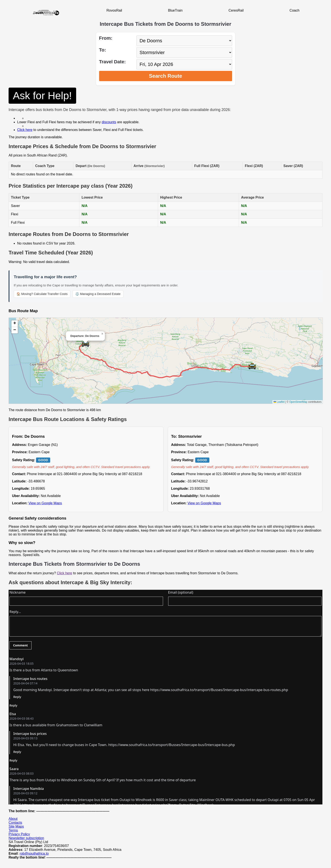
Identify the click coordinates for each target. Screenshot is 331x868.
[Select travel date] (184, 64)
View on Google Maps (45, 503)
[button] (85, 344)
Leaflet (279, 402)
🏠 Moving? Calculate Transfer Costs (42, 294)
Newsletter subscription (26, 838)
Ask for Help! (42, 96)
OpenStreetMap (298, 402)
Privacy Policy (19, 834)
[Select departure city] (184, 41)
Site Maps (16, 826)
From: (106, 38)
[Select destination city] (184, 52)
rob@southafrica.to (34, 854)
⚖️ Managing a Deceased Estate (98, 294)
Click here (25, 130)
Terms (13, 830)
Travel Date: (113, 62)
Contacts (15, 823)
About (13, 819)
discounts (109, 122)
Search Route (165, 76)
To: (103, 50)
